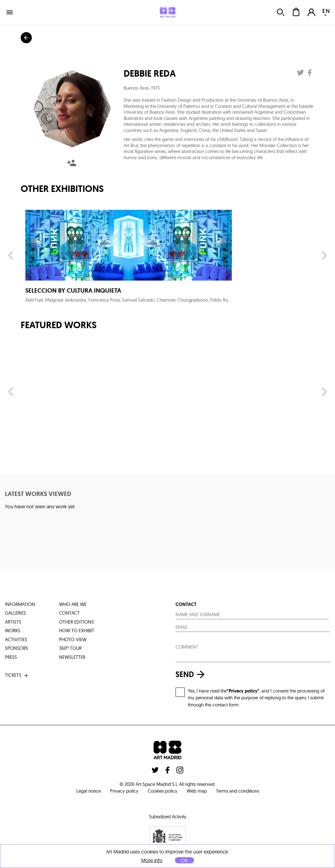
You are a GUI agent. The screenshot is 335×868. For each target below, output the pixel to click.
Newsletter (72, 657)
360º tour (70, 648)
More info (152, 860)
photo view (73, 639)
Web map (197, 791)
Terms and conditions (237, 791)
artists (13, 622)
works (13, 631)
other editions (76, 622)
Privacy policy (124, 791)
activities (16, 639)
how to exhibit (77, 631)
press (11, 657)
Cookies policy (163, 791)
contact (69, 613)
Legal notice (89, 791)
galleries (15, 613)
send (192, 674)
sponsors (17, 648)
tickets (17, 675)
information (20, 604)
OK (184, 860)
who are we (73, 604)
